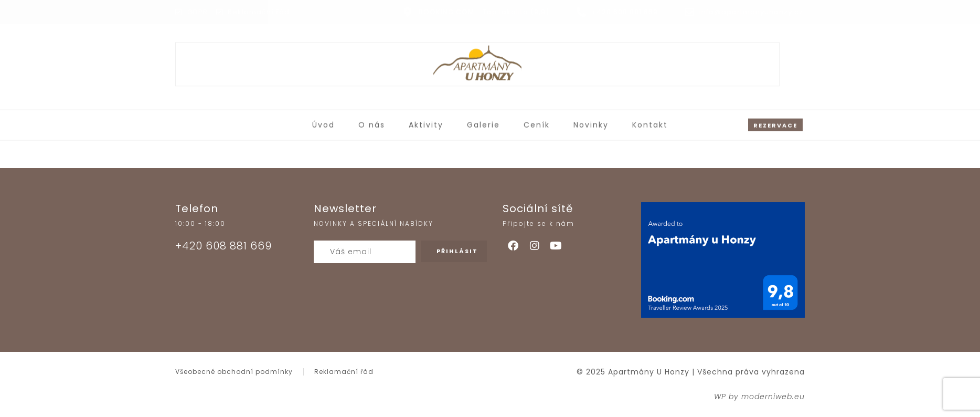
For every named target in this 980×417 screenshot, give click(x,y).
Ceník (537, 123)
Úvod (323, 123)
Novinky (591, 123)
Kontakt (650, 123)
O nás (372, 123)
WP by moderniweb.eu (759, 397)
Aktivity (426, 123)
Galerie (483, 123)
